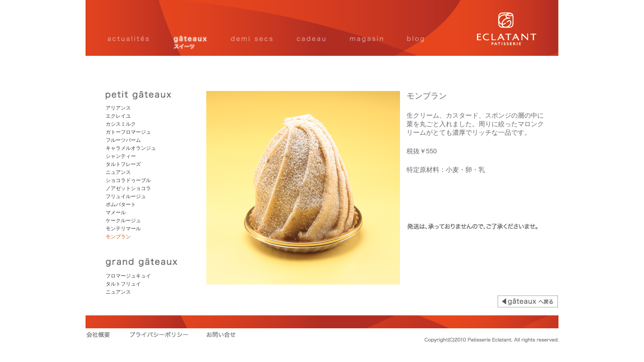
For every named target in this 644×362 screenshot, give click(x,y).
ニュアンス (118, 172)
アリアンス (118, 108)
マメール (116, 212)
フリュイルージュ (126, 196)
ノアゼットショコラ (128, 188)
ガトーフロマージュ (128, 132)
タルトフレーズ (123, 164)
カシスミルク (121, 124)
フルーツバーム (123, 140)
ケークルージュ (123, 220)
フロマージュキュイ (128, 276)
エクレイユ (118, 116)
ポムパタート (121, 204)
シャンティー (121, 156)
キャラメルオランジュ (131, 148)
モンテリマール (123, 229)
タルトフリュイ (123, 284)
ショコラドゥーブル (128, 180)
